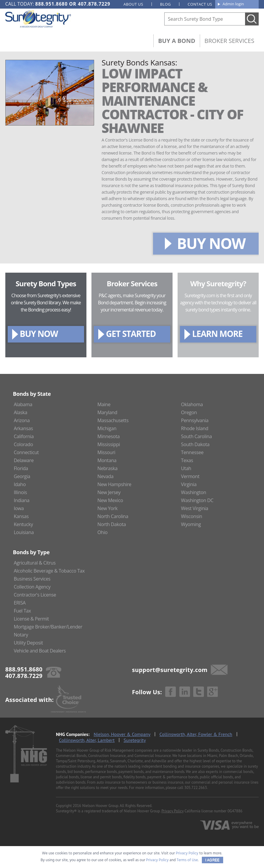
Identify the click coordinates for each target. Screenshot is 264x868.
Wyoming (191, 524)
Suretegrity (135, 740)
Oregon (189, 412)
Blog (165, 4)
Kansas (21, 516)
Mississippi (109, 444)
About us (133, 4)
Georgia (22, 476)
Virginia (189, 484)
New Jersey (109, 492)
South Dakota (195, 444)
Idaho (20, 484)
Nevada (105, 476)
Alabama (23, 404)
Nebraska (107, 468)
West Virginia (195, 508)
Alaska (20, 412)
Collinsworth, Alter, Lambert (87, 740)
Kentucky (23, 524)
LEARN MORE (217, 334)
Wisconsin (192, 516)
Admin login (233, 4)
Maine (104, 404)
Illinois (20, 492)
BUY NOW (211, 243)
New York (107, 508)
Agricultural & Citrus (34, 563)
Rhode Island (195, 428)
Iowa (19, 508)
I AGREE (213, 860)
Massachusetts (113, 420)
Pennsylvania (195, 420)
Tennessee (192, 452)
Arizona (22, 420)
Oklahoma (192, 404)
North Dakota (112, 524)
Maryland (107, 412)
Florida (21, 468)
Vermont (190, 476)
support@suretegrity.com (170, 670)
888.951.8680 (51, 4)
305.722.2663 (196, 788)
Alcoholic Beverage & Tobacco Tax (49, 571)
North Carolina (113, 516)
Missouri (106, 452)
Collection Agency (32, 587)
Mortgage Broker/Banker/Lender (48, 627)
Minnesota (108, 436)
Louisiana (24, 532)
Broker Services (229, 41)
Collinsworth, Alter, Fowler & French (196, 734)
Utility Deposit (28, 643)
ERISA (20, 603)
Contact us (200, 4)
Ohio (102, 532)
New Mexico (110, 500)
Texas (187, 460)
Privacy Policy (173, 811)
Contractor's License (35, 595)
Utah (186, 468)
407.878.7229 (94, 4)
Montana (107, 460)
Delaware (24, 460)
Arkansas (23, 428)
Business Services (32, 579)
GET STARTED (131, 334)
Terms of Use (187, 860)
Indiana (21, 500)
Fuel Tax (22, 611)
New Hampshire (114, 484)
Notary (21, 635)
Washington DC (197, 500)
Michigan (107, 428)
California (24, 436)
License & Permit (31, 619)
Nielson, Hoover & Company (122, 734)
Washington (194, 492)
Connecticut (26, 452)
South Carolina (197, 436)
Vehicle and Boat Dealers (40, 651)
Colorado (23, 444)
